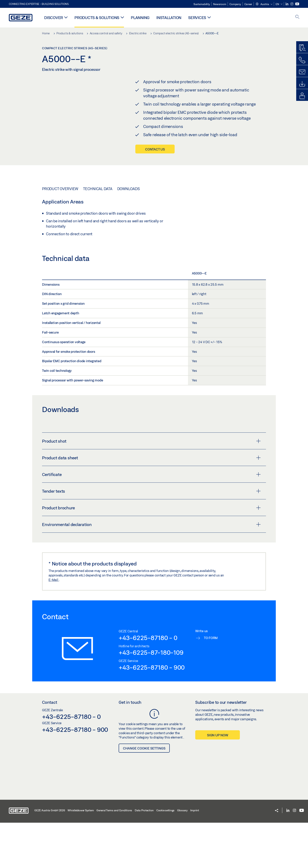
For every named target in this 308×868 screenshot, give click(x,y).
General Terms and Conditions (114, 856)
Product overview (60, 234)
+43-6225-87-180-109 (151, 698)
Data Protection (144, 856)
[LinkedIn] (287, 4)
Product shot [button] (151, 486)
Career (248, 4)
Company (235, 4)
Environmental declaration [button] (151, 570)
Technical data (98, 234)
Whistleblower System (81, 856)
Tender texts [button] (151, 536)
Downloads (129, 234)
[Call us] (302, 60)
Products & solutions (97, 18)
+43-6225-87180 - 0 (148, 683)
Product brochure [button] (151, 553)
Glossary (182, 856)
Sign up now (218, 780)
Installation (169, 18)
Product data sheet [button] (151, 503)
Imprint (195, 856)
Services (197, 18)
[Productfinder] (302, 48)
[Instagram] (292, 4)
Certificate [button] (151, 520)
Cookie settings (165, 856)
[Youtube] (297, 4)
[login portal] (302, 96)
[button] (264, 4)
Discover (54, 18)
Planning (140, 18)
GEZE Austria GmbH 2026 (50, 856)
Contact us (155, 149)
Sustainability (202, 4)
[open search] (297, 17)
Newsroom (220, 4)
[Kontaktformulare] (302, 72)
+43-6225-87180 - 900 (152, 713)
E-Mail (54, 625)
